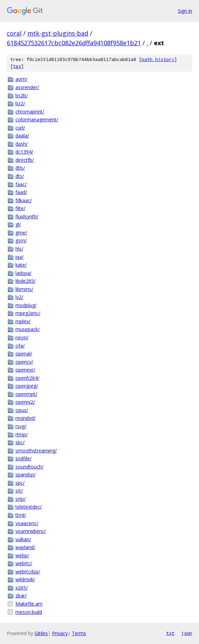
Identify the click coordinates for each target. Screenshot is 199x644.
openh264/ (27, 378)
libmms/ (24, 289)
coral (14, 33)
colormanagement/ (37, 119)
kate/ (21, 265)
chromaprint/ (30, 112)
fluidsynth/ (27, 216)
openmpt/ (26, 394)
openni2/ (25, 402)
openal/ (24, 354)
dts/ (20, 176)
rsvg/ (21, 426)
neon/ (22, 337)
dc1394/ (24, 152)
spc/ (20, 483)
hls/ (19, 249)
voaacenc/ (27, 523)
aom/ (21, 79)
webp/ (22, 555)
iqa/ (19, 257)
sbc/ (20, 442)
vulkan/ (23, 539)
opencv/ (24, 362)
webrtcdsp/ (28, 572)
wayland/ (25, 547)
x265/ (22, 588)
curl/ (20, 128)
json (187, 633)
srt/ (19, 491)
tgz (17, 66)
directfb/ (25, 160)
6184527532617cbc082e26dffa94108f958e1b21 (74, 43)
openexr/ (25, 370)
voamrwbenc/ (31, 531)
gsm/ (21, 240)
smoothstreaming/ (36, 451)
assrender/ (27, 87)
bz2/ (20, 103)
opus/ (22, 410)
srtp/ (21, 499)
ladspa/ (23, 273)
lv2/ (19, 297)
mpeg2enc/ (28, 313)
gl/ (18, 224)
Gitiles (41, 633)
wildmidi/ (25, 579)
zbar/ (21, 596)
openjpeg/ (27, 386)
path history (158, 59)
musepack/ (28, 329)
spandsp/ (25, 475)
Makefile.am (29, 604)
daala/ (22, 136)
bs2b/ (22, 95)
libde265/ (25, 281)
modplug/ (26, 305)
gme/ (21, 233)
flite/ (20, 208)
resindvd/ (25, 418)
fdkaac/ (24, 200)
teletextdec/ (29, 507)
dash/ (22, 144)
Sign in (185, 11)
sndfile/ (23, 458)
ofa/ (20, 346)
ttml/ (21, 515)
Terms (79, 633)
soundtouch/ (29, 467)
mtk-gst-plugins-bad (58, 33)
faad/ (21, 192)
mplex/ (23, 321)
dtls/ (20, 168)
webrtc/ (24, 563)
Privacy (60, 633)
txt (170, 633)
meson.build (29, 612)
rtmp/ (22, 434)
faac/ (21, 184)
